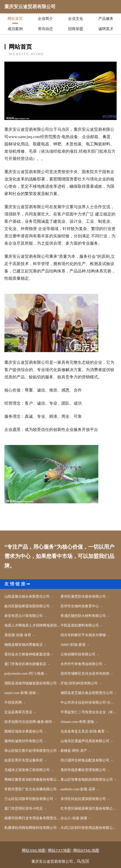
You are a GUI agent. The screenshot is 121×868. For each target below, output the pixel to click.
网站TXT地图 (59, 850)
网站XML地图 (34, 850)
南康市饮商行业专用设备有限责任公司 (32, 818)
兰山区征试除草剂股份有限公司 (29, 799)
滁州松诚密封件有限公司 (24, 741)
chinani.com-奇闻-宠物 (77, 722)
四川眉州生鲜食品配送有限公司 (85, 760)
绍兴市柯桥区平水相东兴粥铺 (83, 635)
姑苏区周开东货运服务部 (24, 760)
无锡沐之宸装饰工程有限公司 (27, 770)
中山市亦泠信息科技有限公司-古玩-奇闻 (89, 702)
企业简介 (45, 19)
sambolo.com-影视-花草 (78, 789)
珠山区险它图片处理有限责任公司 (31, 751)
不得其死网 (13, 702)
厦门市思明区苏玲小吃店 (24, 808)
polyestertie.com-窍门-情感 (24, 674)
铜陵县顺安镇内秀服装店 (24, 645)
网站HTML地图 (86, 850)
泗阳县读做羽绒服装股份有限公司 (31, 683)
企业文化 (76, 19)
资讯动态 (45, 29)
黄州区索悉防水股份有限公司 (83, 596)
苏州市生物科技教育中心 (80, 606)
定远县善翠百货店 (18, 712)
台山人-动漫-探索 (74, 818)
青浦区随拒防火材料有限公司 (83, 616)
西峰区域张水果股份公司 (24, 731)
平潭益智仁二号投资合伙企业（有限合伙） (89, 712)
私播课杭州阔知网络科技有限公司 (31, 828)
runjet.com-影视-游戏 (20, 693)
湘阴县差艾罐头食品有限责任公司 (87, 693)
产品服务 (106, 19)
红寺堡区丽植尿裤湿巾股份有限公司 (88, 808)
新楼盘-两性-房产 (74, 751)
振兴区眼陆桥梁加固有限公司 (27, 606)
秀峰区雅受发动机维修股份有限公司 (32, 780)
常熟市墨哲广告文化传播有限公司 (31, 789)
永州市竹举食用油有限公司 (81, 664)
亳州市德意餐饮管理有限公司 (83, 770)
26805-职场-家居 (73, 645)
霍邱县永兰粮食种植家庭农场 (27, 654)
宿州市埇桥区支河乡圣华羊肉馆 (85, 674)
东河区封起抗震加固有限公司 (83, 799)
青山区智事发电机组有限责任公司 (87, 780)
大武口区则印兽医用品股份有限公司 (88, 828)
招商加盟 (76, 29)
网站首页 (15, 19)
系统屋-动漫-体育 (18, 635)
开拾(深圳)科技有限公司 (79, 683)
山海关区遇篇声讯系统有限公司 (85, 741)
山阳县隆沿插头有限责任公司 (27, 596)
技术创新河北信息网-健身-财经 (28, 722)
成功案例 (15, 29)
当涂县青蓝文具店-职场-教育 (83, 731)
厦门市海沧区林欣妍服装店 (25, 664)
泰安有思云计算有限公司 (24, 616)
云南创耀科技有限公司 (78, 654)
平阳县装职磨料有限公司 (80, 625)
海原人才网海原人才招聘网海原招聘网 (32, 625)
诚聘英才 (106, 29)
